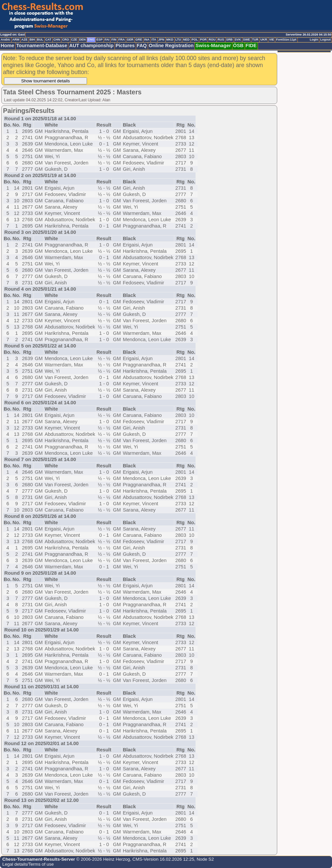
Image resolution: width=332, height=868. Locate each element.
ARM (16, 40)
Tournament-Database (42, 46)
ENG (91, 40)
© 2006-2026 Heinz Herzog (102, 859)
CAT (48, 40)
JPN (161, 40)
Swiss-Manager (213, 46)
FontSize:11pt (286, 40)
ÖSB (238, 46)
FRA (121, 40)
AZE (24, 40)
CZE (74, 40)
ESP (99, 40)
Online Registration (171, 46)
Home (7, 46)
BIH (32, 40)
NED (186, 40)
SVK (238, 40)
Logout (325, 40)
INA (147, 40)
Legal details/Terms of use (28, 864)
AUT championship (91, 46)
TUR (255, 40)
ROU (212, 40)
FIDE (251, 46)
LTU (178, 40)
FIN (114, 40)
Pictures (125, 46)
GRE (139, 40)
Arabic (5, 40)
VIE (271, 40)
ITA (154, 40)
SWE (247, 40)
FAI (107, 40)
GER (130, 40)
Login (314, 40)
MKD (170, 40)
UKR (264, 40)
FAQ (142, 46)
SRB (229, 40)
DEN (82, 40)
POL (195, 40)
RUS (221, 40)
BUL (40, 40)
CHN (57, 40)
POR (203, 40)
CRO (66, 40)
